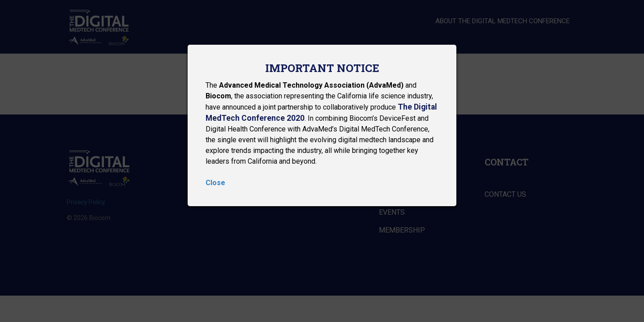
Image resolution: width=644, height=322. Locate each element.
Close (215, 183)
